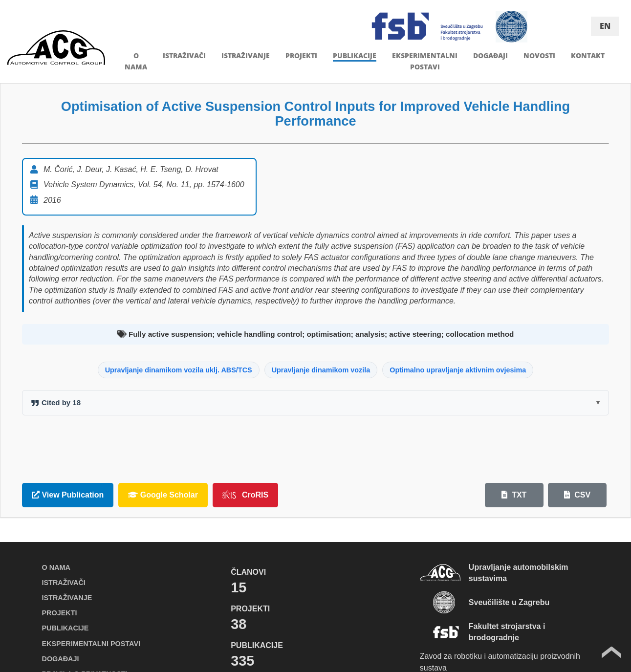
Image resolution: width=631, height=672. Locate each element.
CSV (577, 495)
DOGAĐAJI (490, 55)
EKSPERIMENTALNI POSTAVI (91, 644)
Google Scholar (163, 495)
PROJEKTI (301, 55)
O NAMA (56, 567)
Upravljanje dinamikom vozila (321, 370)
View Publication (68, 495)
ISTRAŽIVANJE (246, 55)
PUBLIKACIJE (355, 55)
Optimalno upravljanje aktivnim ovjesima (458, 370)
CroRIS (245, 495)
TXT (514, 495)
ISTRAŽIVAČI (184, 55)
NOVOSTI (539, 55)
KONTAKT (588, 55)
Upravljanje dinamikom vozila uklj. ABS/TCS (179, 370)
